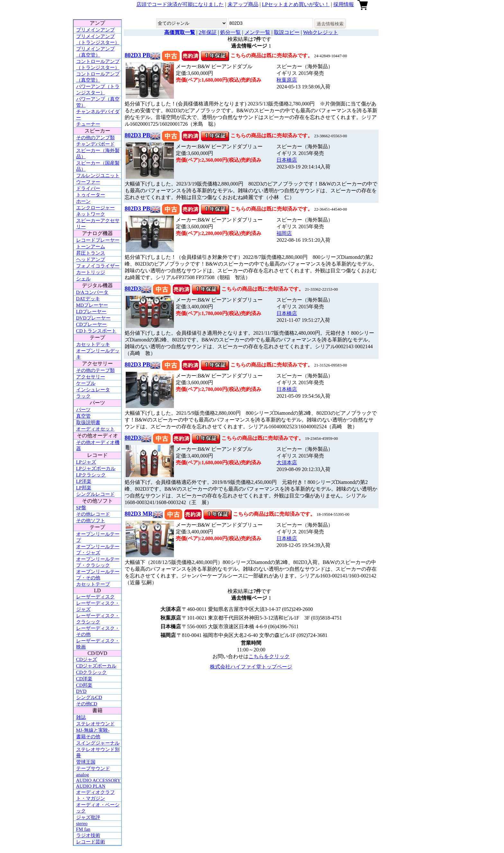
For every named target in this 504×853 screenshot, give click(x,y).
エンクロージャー (95, 208)
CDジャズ (87, 659)
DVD (81, 691)
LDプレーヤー (91, 312)
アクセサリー (91, 377)
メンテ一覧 (257, 32)
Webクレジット (321, 32)
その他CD (87, 704)
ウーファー (88, 182)
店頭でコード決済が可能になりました (180, 4)
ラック (83, 396)
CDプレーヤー (92, 324)
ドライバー (88, 188)
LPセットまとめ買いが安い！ (296, 4)
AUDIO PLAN (91, 786)
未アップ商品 (243, 4)
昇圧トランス (91, 253)
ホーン (83, 201)
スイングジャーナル (98, 743)
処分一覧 (230, 32)
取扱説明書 (88, 422)
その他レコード (93, 514)
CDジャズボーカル (96, 666)
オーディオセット (95, 429)
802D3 (133, 289)
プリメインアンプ (95, 30)
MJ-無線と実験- (93, 730)
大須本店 (287, 463)
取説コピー (287, 32)
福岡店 (284, 233)
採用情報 (344, 4)
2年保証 (208, 32)
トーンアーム (91, 247)
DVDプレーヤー (94, 318)
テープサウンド (93, 768)
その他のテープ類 (95, 370)
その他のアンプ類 (95, 138)
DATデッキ (88, 299)
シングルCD (89, 697)
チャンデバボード (95, 144)
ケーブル (86, 383)
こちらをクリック (269, 656)
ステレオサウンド (95, 724)
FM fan (83, 829)
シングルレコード (95, 494)
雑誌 (81, 717)
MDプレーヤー (92, 305)
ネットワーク (91, 214)
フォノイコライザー (98, 266)
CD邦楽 (84, 685)
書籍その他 (88, 737)
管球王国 (86, 762)
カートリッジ (91, 272)
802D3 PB (138, 55)
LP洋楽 (84, 481)
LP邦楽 (84, 488)
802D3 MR (139, 514)
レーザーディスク (95, 597)
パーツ (83, 410)
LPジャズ (86, 462)
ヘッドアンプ (91, 259)
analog (83, 775)
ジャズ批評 (88, 817)
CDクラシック (92, 672)
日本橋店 (287, 160)
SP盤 (81, 508)
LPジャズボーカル (96, 468)
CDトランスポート (96, 331)
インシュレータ (93, 390)
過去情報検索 (330, 24)
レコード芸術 (91, 842)
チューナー (88, 124)
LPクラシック (91, 475)
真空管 (83, 416)
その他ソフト (91, 521)
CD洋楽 (84, 679)
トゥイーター (91, 195)
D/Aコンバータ (92, 292)
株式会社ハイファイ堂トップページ (251, 667)
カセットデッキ (93, 344)
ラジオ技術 (88, 835)
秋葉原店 (287, 80)
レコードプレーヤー (98, 240)
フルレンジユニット (98, 176)
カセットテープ (93, 584)
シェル (83, 279)
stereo (82, 823)
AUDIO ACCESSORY (99, 780)
